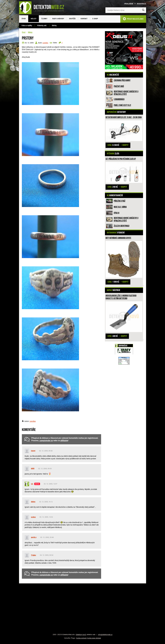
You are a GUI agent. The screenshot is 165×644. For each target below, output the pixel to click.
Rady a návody (58, 19)
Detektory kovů (81, 635)
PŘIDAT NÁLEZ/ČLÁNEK (133, 19)
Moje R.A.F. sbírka (120, 207)
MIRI (33, 468)
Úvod (24, 19)
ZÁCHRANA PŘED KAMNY (122, 80)
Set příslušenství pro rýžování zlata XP (121, 159)
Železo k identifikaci (122, 226)
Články (44, 19)
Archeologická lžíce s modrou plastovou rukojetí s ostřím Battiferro (121, 297)
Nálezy (34, 19)
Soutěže (72, 19)
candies (45, 43)
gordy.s (34, 537)
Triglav (34, 555)
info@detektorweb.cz (105, 635)
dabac (33, 502)
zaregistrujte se (46, 441)
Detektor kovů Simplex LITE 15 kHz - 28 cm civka (124, 117)
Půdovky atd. (42, 25)
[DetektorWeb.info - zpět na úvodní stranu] (43, 8)
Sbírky (54, 25)
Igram (33, 451)
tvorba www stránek (94, 638)
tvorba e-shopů (81, 638)
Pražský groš (119, 86)
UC (32, 484)
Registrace (142, 4)
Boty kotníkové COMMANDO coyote (118, 238)
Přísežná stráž (120, 201)
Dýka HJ (117, 213)
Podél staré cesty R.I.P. (122, 105)
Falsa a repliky (27, 25)
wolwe (33, 517)
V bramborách (119, 99)
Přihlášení (129, 4)
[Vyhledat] (143, 10)
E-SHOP (95, 19)
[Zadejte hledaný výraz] (126, 10)
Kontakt (84, 19)
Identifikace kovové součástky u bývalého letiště (126, 93)
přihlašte (64, 441)
